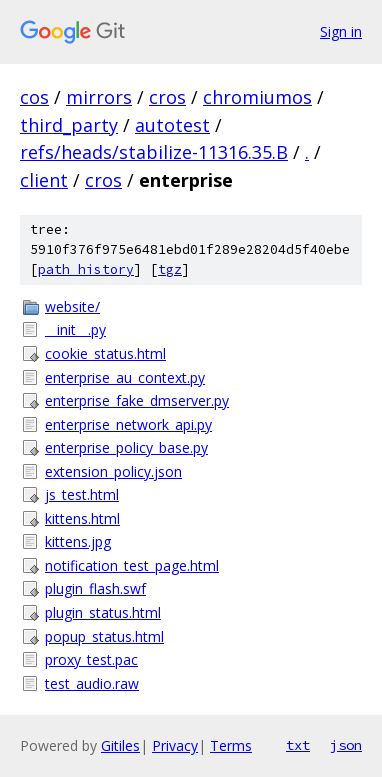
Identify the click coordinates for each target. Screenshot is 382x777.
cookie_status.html (105, 353)
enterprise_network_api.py (128, 424)
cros (167, 97)
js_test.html (82, 494)
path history (86, 269)
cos (34, 97)
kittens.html (82, 518)
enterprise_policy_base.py (126, 447)
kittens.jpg (78, 541)
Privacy (175, 745)
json (346, 745)
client (44, 180)
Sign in (341, 31)
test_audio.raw (92, 683)
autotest (172, 125)
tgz (170, 269)
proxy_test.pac (91, 659)
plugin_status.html (103, 612)
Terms (231, 745)
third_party (69, 125)
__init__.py (75, 329)
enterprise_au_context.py (125, 377)
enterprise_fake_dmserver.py (137, 400)
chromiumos (257, 97)
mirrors (99, 97)
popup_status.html (104, 636)
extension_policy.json (113, 471)
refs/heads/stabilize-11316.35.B (154, 152)
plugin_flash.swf (95, 588)
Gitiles (120, 745)
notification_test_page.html (132, 565)
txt (298, 745)
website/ (72, 306)
